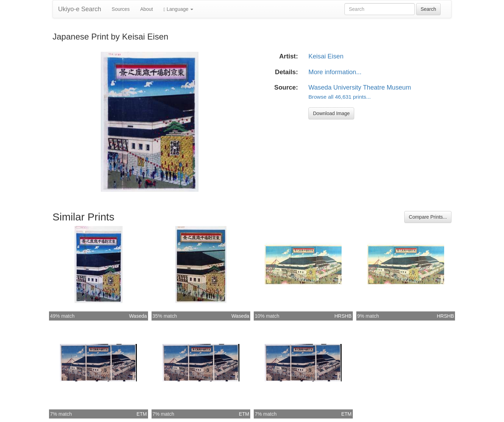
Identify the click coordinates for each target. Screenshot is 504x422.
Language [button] (178, 9)
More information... (335, 72)
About (146, 9)
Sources (121, 9)
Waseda (138, 316)
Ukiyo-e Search (80, 9)
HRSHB (343, 316)
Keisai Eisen (326, 56)
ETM (142, 414)
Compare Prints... (428, 217)
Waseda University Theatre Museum (360, 87)
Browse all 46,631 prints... (339, 97)
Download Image (331, 113)
